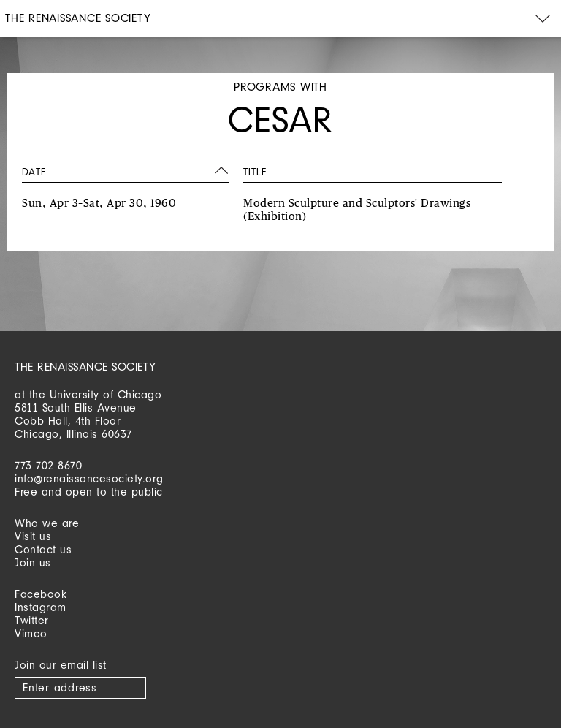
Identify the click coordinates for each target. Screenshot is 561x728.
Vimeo (31, 633)
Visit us (33, 536)
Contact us (43, 549)
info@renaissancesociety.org (89, 478)
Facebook (41, 594)
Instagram (41, 607)
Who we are (47, 523)
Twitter (32, 620)
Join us (33, 562)
